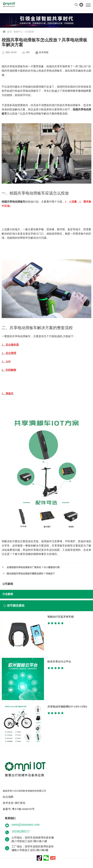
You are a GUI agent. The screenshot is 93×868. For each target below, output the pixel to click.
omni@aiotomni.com (26, 824)
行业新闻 (29, 32)
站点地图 (8, 797)
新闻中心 (18, 32)
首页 (9, 32)
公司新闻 (8, 584)
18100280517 (21, 831)
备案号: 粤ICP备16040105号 (19, 809)
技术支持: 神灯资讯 (14, 803)
